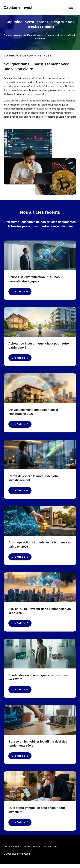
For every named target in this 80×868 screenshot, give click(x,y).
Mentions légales (31, 847)
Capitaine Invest (18, 7)
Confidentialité (11, 847)
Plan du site (50, 847)
